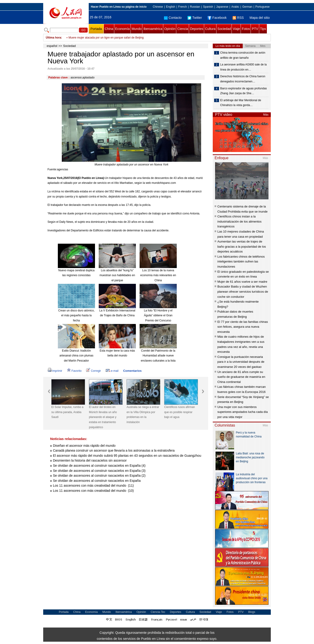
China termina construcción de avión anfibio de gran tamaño (243, 55)
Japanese (222, 7)
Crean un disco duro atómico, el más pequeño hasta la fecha (77, 316)
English (171, 7)
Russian (195, 7)
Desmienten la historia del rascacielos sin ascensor (90, 460)
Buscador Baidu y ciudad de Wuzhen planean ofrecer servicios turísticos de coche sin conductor (243, 291)
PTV (255, 29)
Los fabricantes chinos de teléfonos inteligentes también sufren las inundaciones (241, 262)
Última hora (53, 38)
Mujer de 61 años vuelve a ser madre (242, 282)
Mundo (137, 29)
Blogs (252, 612)
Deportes (197, 29)
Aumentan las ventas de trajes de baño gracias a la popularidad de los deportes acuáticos (242, 246)
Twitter (195, 18)
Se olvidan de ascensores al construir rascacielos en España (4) (99, 466)
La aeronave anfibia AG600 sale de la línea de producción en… (243, 67)
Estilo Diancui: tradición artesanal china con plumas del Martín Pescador (76, 356)
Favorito (74, 371)
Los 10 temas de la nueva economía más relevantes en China (158, 275)
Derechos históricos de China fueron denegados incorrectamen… (243, 79)
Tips (263, 29)
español (52, 46)
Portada (96, 29)
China (109, 29)
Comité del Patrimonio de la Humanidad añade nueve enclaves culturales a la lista (158, 356)
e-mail (112, 371)
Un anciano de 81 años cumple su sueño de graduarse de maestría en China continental (241, 377)
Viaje (236, 29)
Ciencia (183, 29)
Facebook (217, 18)
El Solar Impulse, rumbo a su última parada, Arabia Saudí (67, 412)
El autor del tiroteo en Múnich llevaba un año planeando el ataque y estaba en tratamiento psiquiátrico (103, 417)
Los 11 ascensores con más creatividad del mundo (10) (93, 491)
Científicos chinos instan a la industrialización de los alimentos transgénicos (239, 221)
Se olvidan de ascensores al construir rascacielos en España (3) (99, 471)
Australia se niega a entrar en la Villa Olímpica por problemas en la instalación (143, 415)
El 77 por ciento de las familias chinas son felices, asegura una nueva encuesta (243, 327)
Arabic (235, 7)
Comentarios (132, 371)
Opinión (170, 29)
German (247, 7)
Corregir (93, 371)
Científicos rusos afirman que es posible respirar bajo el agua (180, 412)
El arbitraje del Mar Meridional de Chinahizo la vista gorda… (241, 103)
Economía (123, 29)
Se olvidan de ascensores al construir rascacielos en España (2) (99, 476)
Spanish (208, 7)
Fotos (246, 29)
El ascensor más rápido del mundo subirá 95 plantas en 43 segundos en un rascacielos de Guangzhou (127, 456)
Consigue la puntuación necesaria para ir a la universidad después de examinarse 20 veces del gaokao (241, 362)
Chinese (158, 7)
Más (266, 115)
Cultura (210, 29)
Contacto (173, 18)
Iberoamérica (153, 29)
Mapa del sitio (260, 18)
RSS (238, 18)
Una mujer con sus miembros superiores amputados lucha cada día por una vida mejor (243, 412)
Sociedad (224, 29)
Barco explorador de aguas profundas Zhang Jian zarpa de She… (244, 91)
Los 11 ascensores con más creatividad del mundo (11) (93, 485)
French (182, 7)
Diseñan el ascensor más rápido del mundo (84, 446)
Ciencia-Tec (158, 612)
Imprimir (55, 371)
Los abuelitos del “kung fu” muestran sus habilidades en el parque (117, 275)
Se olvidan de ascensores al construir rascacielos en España (97, 481)
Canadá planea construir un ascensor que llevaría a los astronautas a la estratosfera (114, 450)
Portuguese (263, 7)
